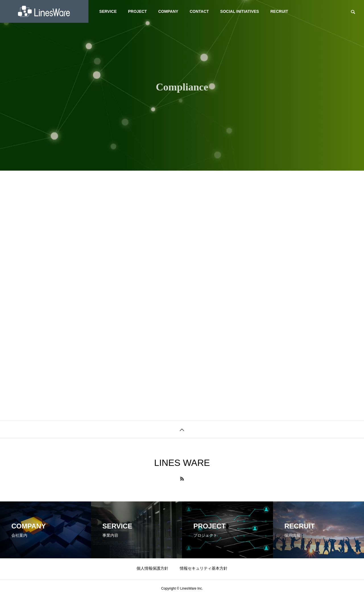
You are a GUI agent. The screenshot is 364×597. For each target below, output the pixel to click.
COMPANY (168, 11)
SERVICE (108, 11)
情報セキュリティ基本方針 (204, 568)
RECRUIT (279, 11)
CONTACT (199, 11)
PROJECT (137, 11)
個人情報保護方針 (152, 568)
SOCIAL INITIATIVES (239, 11)
